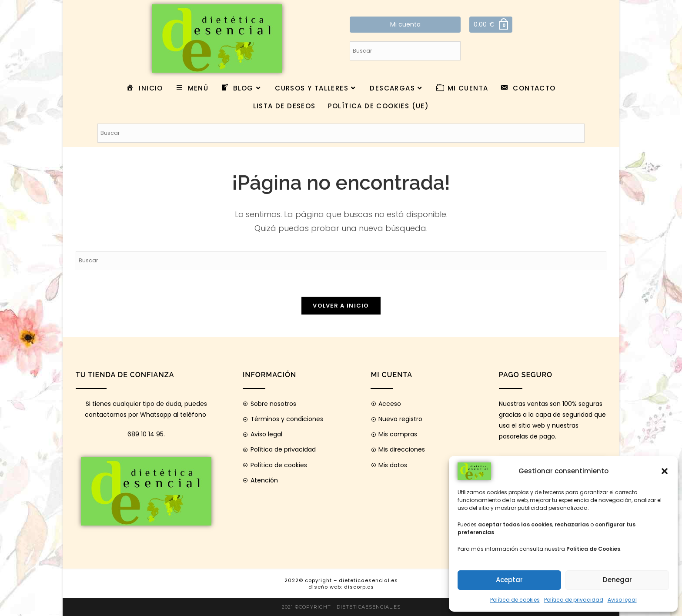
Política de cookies (515, 600)
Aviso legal (622, 600)
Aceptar (509, 580)
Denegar (617, 580)
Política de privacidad (574, 600)
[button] (665, 471)
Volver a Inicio (341, 306)
